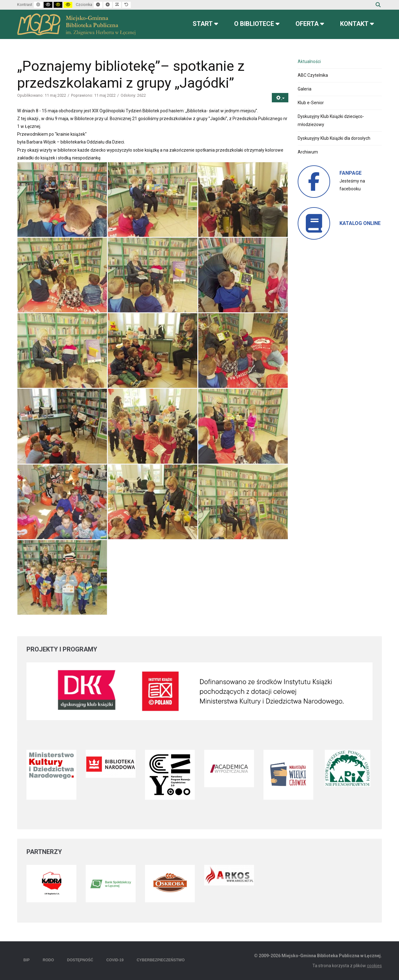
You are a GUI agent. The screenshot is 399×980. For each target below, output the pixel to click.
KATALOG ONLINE (360, 223)
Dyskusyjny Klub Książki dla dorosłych (334, 138)
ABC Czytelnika (313, 75)
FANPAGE (351, 173)
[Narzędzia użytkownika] (280, 98)
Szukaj (378, 5)
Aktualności (309, 61)
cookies (374, 966)
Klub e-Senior (311, 103)
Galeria (305, 89)
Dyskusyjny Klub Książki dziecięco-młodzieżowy (331, 120)
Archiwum (308, 152)
